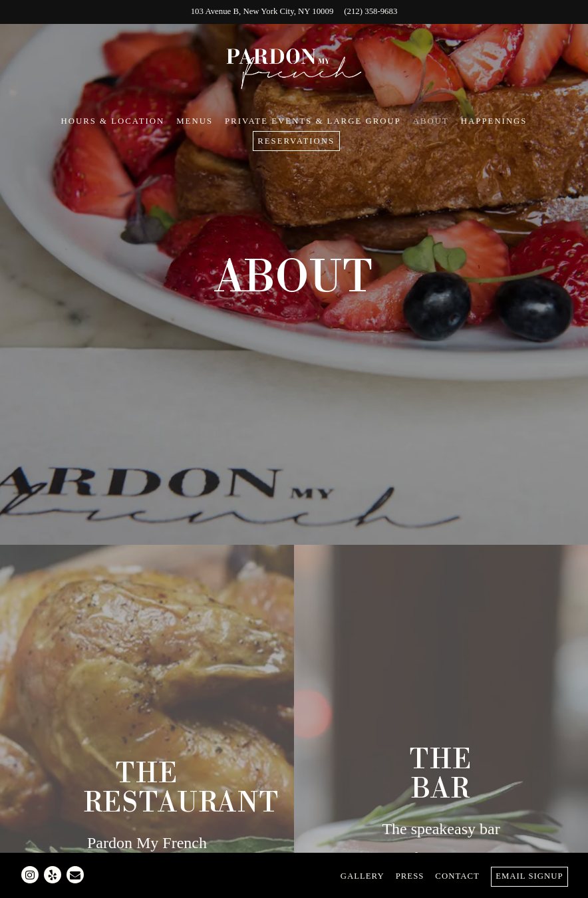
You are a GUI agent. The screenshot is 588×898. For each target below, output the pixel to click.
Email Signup (529, 876)
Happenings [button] (494, 121)
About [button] (431, 121)
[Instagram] (30, 875)
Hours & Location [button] (113, 121)
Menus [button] (195, 121)
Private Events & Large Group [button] (313, 121)
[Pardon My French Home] (294, 68)
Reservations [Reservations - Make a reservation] (296, 141)
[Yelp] (53, 875)
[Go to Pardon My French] (262, 12)
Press (410, 876)
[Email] (75, 875)
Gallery (363, 876)
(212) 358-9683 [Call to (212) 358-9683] (370, 11)
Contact (457, 876)
